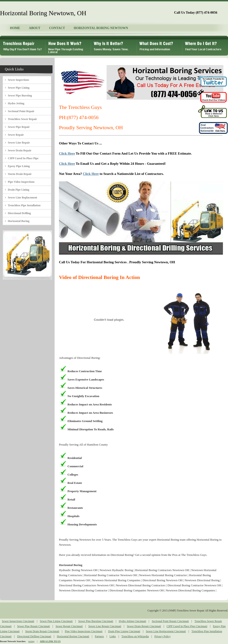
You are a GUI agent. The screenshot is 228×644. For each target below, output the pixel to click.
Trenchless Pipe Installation (24, 205)
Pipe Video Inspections (21, 182)
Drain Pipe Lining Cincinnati (124, 631)
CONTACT (57, 28)
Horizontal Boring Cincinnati (73, 636)
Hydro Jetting (16, 103)
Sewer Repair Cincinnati (69, 626)
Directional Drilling (19, 213)
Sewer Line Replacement (22, 198)
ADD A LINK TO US (50, 641)
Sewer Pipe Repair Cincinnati (33, 626)
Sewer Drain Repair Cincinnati (144, 626)
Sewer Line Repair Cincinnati (105, 626)
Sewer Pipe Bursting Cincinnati (96, 621)
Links (113, 636)
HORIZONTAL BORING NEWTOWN (101, 28)
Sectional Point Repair (21, 111)
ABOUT (35, 28)
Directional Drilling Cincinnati (34, 636)
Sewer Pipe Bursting (20, 96)
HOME (15, 28)
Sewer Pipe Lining (19, 88)
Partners (99, 636)
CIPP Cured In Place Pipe (23, 158)
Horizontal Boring (19, 221)
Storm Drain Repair (20, 174)
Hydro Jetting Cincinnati (133, 621)
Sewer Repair (16, 135)
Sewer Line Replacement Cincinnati (166, 631)
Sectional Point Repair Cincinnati (170, 621)
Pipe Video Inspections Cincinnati (83, 631)
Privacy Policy (163, 636)
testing (31, 641)
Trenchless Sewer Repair (22, 119)
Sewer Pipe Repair (19, 127)
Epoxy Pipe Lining (19, 166)
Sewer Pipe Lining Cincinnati (56, 621)
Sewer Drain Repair (20, 150)
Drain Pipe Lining (19, 190)
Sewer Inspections (18, 80)
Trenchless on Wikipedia (135, 636)
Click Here (67, 153)
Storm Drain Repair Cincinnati (42, 631)
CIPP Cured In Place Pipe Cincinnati (187, 626)
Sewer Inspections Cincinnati (18, 621)
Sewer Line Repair (19, 143)
